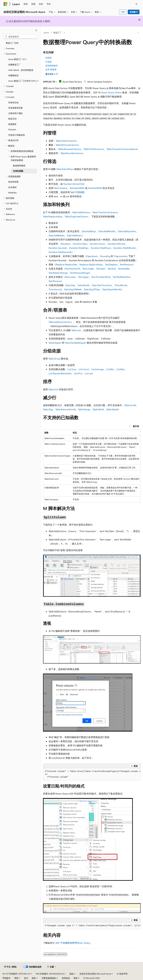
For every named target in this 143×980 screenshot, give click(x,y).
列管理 (48, 58)
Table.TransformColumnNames (122, 149)
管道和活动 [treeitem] (13, 102)
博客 (16, 978)
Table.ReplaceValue (53, 216)
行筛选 (48, 62)
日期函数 (80, 192)
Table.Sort (53, 389)
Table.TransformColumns (105, 212)
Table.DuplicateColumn (76, 216)
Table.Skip (48, 409)
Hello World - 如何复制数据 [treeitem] (21, 70)
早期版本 (6, 978)
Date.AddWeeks (57, 235)
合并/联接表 (51, 69)
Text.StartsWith (77, 188)
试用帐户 (134, 12)
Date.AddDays (89, 231)
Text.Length (88, 269)
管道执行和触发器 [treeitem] (17, 135)
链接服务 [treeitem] (12, 124)
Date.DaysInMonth (112, 289)
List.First (78, 373)
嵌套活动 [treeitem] (12, 119)
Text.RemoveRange (79, 273)
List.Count (84, 369)
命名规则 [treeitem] (12, 187)
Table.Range (84, 409)
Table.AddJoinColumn (60, 322)
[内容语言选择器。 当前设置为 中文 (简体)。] (10, 967)
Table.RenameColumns (70, 149)
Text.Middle (124, 269)
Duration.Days (80, 244)
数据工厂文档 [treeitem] (12, 43)
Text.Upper (83, 277)
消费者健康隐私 (49, 978)
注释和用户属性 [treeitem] (16, 113)
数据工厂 (58, 33)
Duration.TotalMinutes (125, 248)
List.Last (89, 373)
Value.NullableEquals (75, 343)
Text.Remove (126, 264)
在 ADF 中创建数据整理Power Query (71, 943)
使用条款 (66, 978)
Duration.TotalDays (79, 248)
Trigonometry (121, 256)
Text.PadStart (119, 277)
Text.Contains (61, 188)
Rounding (105, 256)
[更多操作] (138, 33)
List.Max (120, 369)
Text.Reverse (55, 281)
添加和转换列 (52, 66)
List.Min (110, 369)
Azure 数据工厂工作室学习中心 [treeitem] (23, 81)
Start (103, 277)
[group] (92, 774)
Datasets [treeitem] (12, 129)
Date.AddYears (74, 235)
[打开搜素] (136, 4)
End (108, 277)
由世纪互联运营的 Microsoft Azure (95, 974)
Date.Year (97, 285)
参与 (26, 978)
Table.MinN (98, 409)
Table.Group (54, 358)
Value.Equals (55, 343)
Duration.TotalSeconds (60, 252)
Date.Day (71, 285)
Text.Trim (96, 277)
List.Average (97, 369)
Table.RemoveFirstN (66, 409)
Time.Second (55, 289)
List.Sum (72, 369)
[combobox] (20, 37)
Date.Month (84, 285)
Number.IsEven (71, 184)
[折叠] (36, 30)
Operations (92, 256)
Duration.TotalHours (101, 248)
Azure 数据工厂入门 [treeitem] (17, 59)
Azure (46, 33)
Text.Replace (111, 264)
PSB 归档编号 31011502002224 (50, 974)
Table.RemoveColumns (67, 145)
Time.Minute (121, 285)
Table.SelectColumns (66, 141)
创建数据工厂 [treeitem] (14, 65)
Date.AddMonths (107, 231)
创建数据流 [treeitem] (13, 75)
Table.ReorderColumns (72, 153)
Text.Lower (70, 277)
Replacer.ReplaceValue (91, 264)
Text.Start (101, 269)
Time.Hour (107, 285)
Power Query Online (111, 92)
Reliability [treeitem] (12, 193)
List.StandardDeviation (60, 373)
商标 (76, 978)
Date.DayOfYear (92, 289)
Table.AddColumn (81, 212)
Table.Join (76, 330)
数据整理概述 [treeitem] (19, 166)
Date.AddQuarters (127, 231)
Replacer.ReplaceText (66, 264)
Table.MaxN (112, 409)
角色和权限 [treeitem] (13, 182)
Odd (82, 184)
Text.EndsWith (95, 188)
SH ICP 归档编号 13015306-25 (16, 974)
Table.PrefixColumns (94, 149)
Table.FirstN (130, 405)
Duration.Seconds (58, 248)
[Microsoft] (5, 4)
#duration (65, 244)
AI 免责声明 (122, 974)
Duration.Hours (97, 244)
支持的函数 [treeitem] (18, 171)
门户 (123, 12)
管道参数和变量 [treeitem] (16, 108)
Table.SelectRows (65, 169)
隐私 (72, 974)
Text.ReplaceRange (58, 273)
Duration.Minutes (117, 244)
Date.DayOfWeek (73, 289)
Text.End (112, 269)
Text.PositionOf (73, 269)
